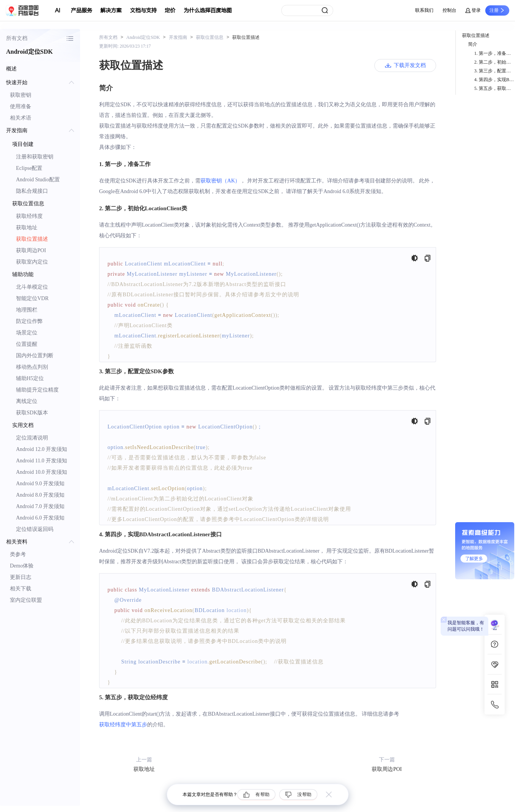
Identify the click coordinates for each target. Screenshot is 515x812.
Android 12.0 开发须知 (42, 449)
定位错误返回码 (35, 529)
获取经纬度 (29, 216)
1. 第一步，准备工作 (495, 53)
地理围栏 (27, 310)
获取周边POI (31, 250)
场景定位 (27, 333)
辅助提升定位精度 (37, 390)
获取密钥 (21, 95)
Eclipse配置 (29, 168)
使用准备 (21, 106)
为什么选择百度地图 (208, 10)
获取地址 (27, 228)
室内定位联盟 (26, 600)
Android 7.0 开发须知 (40, 506)
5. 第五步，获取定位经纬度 (495, 88)
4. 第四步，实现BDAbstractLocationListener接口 (495, 80)
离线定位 (27, 401)
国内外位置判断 (35, 356)
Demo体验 (22, 566)
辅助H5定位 (30, 378)
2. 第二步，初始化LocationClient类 (495, 62)
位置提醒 (27, 344)
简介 (473, 44)
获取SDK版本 (32, 413)
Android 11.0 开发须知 (42, 461)
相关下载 (21, 589)
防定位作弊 (29, 321)
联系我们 (424, 10)
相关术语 (21, 118)
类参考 (18, 554)
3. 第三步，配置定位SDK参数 (495, 71)
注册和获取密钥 (35, 157)
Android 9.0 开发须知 (40, 484)
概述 (11, 69)
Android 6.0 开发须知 (40, 518)
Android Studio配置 (38, 180)
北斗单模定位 (32, 287)
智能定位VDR (32, 298)
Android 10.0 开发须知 (42, 472)
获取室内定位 (32, 262)
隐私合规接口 (32, 191)
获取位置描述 (32, 239)
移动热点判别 (32, 367)
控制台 (449, 10)
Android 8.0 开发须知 (40, 495)
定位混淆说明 (32, 438)
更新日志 (21, 577)
